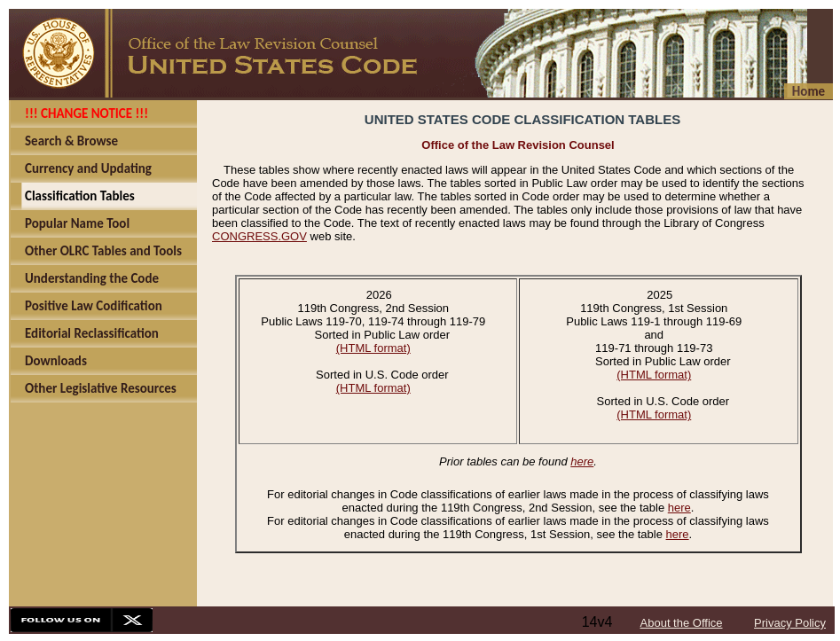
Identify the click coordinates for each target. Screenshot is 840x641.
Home (809, 91)
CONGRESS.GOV (259, 236)
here (582, 461)
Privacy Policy (790, 623)
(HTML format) (373, 348)
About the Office (682, 623)
